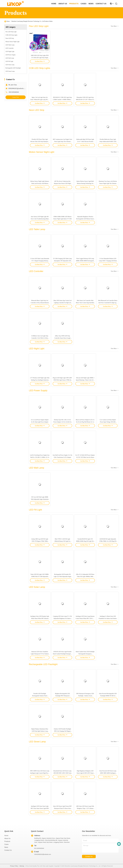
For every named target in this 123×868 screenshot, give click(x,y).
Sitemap (22, 866)
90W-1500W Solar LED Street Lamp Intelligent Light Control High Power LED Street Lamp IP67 (40, 773)
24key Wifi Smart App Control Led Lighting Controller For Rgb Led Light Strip (62, 303)
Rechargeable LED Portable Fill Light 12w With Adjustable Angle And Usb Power (62, 577)
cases (83, 4)
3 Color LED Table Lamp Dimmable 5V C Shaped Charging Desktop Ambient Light (40, 261)
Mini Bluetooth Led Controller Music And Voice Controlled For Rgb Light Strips (108, 303)
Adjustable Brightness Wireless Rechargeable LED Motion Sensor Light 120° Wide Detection (85, 219)
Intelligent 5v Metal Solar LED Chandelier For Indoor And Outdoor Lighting (108, 618)
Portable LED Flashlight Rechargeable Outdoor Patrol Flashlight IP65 (40, 696)
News (6, 847)
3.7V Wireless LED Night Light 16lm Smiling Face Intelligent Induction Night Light (40, 380)
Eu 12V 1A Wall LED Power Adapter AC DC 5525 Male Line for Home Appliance (85, 457)
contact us (101, 4)
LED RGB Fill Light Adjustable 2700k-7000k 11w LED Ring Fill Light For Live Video (108, 541)
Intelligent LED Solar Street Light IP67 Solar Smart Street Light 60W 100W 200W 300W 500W (40, 808)
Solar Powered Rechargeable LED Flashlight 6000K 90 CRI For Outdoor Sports (108, 696)
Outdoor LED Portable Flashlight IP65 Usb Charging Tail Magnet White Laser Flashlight (62, 731)
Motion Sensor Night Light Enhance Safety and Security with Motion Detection (40, 183)
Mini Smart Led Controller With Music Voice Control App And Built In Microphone (85, 303)
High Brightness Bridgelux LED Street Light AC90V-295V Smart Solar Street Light (85, 773)
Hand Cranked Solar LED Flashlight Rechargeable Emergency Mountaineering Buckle (85, 654)
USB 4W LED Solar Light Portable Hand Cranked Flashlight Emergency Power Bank (62, 654)
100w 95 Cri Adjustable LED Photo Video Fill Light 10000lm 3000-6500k (85, 577)
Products (7, 841)
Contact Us (8, 850)
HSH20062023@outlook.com (17, 88)
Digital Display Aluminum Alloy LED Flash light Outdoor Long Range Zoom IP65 (40, 731)
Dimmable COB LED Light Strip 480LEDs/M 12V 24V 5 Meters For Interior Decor (85, 100)
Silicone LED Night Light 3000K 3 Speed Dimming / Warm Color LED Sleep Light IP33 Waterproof (85, 380)
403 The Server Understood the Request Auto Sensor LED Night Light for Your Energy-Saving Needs (62, 183)
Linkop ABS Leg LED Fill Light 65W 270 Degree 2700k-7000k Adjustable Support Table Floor (40, 541)
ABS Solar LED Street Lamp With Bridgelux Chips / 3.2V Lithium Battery (85, 808)
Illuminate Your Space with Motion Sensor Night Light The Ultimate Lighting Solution (108, 183)
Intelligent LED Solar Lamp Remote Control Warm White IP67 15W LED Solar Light (85, 618)
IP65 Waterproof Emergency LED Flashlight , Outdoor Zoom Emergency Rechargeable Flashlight (85, 696)
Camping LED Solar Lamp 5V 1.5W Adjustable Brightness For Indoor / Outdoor (62, 618)
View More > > (115, 26)
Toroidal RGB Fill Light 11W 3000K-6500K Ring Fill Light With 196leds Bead (85, 541)
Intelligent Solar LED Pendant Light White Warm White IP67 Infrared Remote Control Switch (40, 618)
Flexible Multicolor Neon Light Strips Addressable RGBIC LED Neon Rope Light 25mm (108, 142)
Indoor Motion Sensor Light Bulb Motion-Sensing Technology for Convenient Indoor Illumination (85, 183)
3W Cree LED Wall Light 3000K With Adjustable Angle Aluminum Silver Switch (40, 499)
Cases (6, 844)
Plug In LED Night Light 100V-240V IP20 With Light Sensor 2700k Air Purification (62, 380)
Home (54, 4)
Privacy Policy (14, 866)
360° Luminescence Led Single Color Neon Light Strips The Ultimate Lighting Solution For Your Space (62, 142)
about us (63, 4)
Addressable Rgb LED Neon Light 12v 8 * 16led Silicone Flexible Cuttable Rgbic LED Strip (85, 142)
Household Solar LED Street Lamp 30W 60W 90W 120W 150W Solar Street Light (62, 773)
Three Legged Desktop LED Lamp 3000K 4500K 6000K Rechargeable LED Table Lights (85, 261)
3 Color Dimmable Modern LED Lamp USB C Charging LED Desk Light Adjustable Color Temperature (108, 261)
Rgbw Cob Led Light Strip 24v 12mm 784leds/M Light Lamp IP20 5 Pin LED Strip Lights (40, 100)
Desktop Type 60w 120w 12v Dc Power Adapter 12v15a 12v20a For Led (62, 422)
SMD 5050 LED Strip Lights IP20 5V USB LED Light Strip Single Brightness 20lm (40, 58)
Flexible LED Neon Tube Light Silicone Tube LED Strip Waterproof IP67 (40, 142)
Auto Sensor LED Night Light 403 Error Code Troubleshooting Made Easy (40, 219)
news (91, 4)
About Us (7, 838)
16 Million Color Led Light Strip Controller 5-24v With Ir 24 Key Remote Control (40, 338)
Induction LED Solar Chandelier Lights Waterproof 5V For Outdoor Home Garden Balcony (40, 654)
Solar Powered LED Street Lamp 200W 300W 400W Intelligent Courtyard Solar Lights (108, 773)
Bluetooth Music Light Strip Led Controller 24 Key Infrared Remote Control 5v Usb (40, 303)
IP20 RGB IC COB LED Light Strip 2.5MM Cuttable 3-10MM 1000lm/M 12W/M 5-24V (62, 100)
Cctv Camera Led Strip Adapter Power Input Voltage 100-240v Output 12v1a (108, 422)
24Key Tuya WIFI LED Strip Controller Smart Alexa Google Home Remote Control (62, 338)
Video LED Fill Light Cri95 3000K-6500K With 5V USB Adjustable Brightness (40, 577)
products (74, 4)
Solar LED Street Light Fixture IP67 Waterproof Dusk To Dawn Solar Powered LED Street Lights (62, 808)
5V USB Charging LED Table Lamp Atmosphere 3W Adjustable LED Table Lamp (62, 261)
